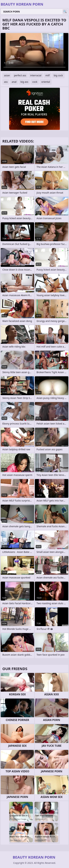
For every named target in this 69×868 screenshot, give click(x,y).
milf (48, 75)
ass (6, 82)
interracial (36, 75)
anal (14, 82)
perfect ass (20, 75)
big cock (58, 75)
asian (7, 75)
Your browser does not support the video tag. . (34, 52)
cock (35, 82)
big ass (24, 82)
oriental (46, 82)
